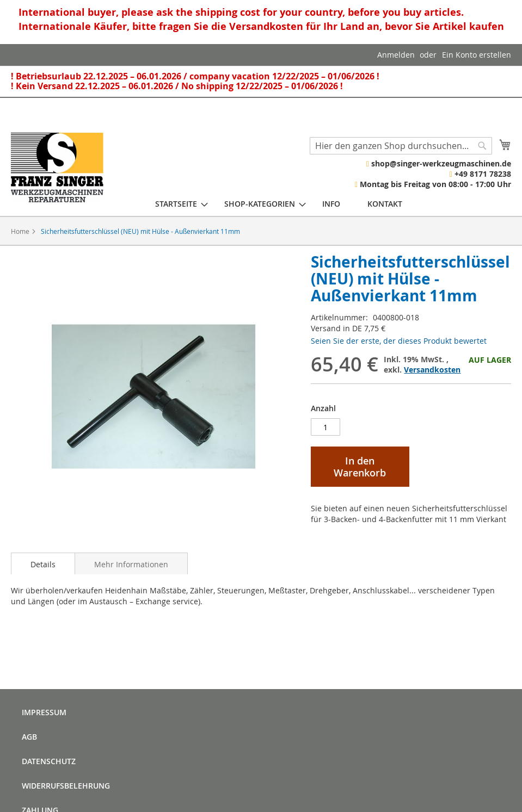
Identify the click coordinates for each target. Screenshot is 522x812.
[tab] (43, 563)
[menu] (279, 204)
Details (43, 564)
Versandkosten (432, 370)
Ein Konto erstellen (477, 55)
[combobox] (401, 146)
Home (20, 231)
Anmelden (396, 55)
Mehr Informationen (131, 564)
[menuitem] (176, 204)
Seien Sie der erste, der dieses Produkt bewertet (399, 341)
